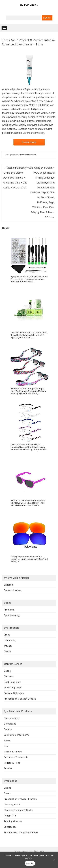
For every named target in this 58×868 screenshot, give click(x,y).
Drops (7, 635)
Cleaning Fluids (12, 805)
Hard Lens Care (12, 682)
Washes (8, 646)
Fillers (7, 740)
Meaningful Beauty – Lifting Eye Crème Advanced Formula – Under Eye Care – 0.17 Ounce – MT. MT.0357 (16, 178)
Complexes (10, 724)
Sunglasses (10, 827)
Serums (8, 768)
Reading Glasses (13, 821)
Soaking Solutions (14, 693)
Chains (8, 788)
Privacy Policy (31, 851)
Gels (6, 746)
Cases (7, 671)
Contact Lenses (13, 590)
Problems (9, 610)
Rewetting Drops (13, 688)
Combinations (12, 718)
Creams (8, 729)
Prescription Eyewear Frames (20, 799)
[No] (54, 860)
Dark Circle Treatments (17, 735)
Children (8, 585)
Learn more (29, 142)
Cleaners (9, 676)
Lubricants (10, 640)
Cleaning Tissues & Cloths (19, 810)
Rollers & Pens (12, 763)
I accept (30, 863)
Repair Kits (10, 816)
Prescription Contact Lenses (20, 699)
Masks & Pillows (13, 752)
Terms (41, 851)
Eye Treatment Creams (26, 155)
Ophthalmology (12, 615)
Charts (8, 651)
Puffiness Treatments (16, 757)
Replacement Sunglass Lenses (21, 832)
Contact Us (19, 851)
